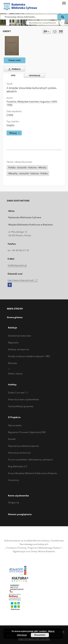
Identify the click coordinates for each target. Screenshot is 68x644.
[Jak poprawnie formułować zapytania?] (62, 23)
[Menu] (64, 3)
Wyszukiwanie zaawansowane (42, 23)
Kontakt (12, 439)
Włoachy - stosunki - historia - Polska (28, 173)
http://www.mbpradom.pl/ (23, 280)
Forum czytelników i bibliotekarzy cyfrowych (30, 460)
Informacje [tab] (35, 76)
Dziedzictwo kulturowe (20, 336)
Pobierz (14, 69)
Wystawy (13, 363)
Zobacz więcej (15, 373)
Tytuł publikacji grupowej (21, 406)
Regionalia (13, 343)
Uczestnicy (14, 480)
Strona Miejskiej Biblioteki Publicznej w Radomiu (33, 473)
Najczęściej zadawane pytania (23, 446)
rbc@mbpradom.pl (17, 265)
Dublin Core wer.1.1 (18, 393)
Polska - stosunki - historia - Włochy (27, 168)
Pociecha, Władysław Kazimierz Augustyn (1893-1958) (32, 103)
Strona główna (15, 317)
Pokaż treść (15, 60)
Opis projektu (15, 425)
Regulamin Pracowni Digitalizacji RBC (27, 432)
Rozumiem (40, 635)
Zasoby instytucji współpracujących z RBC (29, 356)
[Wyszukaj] (63, 17)
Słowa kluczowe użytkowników (23, 399)
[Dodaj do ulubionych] (55, 31)
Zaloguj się (14, 502)
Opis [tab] (13, 76)
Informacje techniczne (19, 453)
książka (10, 125)
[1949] (10, 115)
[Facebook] (10, 285)
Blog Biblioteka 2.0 (17, 466)
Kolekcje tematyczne (18, 349)
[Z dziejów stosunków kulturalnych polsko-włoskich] (12, 46)
